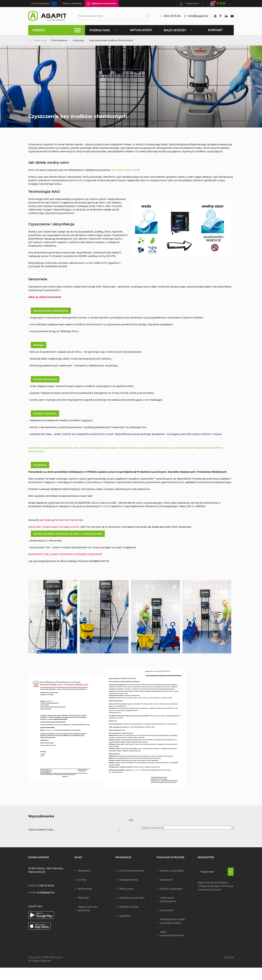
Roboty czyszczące (171, 889)
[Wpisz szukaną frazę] (75, 830)
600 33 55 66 (171, 16)
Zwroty (82, 880)
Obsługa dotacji (128, 880)
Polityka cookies (129, 907)
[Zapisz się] (231, 872)
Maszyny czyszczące (172, 871)
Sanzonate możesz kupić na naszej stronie (54, 527)
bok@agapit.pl (196, 16)
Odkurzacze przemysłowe (168, 900)
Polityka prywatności (132, 898)
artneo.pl (229, 957)
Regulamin (84, 871)
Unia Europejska (44, 4)
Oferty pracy (126, 889)
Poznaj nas (104, 30)
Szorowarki (167, 910)
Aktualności (141, 30)
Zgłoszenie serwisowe (102, 4)
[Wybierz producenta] (187, 828)
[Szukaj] (146, 16)
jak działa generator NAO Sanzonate (62, 520)
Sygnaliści (125, 916)
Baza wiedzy (178, 30)
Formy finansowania (131, 871)
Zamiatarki (167, 880)
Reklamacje (85, 889)
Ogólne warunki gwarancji (88, 909)
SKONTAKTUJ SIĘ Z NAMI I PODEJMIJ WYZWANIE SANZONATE (65, 554)
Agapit (59, 957)
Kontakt (215, 30)
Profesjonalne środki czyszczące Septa (173, 921)
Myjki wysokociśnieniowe (172, 934)
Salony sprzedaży (72, 3)
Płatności (83, 898)
